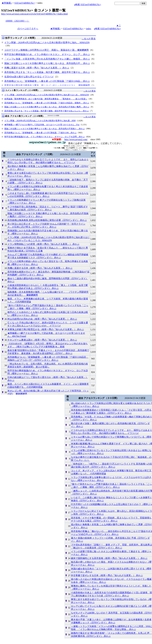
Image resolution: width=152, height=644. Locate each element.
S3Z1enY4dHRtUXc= (25, 3)
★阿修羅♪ (7, 3)
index (89, 29)
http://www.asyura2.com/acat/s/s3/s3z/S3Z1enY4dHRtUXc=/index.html (34, 14)
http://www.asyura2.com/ (76, 139)
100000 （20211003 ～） (17, 21)
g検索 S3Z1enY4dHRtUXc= (88, 5)
